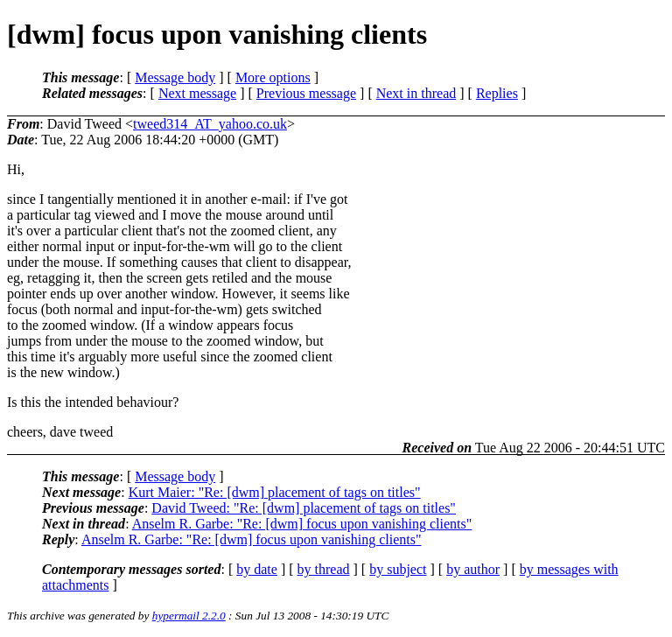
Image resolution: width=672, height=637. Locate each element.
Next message (197, 93)
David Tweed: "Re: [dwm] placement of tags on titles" (304, 508)
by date (257, 569)
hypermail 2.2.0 (189, 616)
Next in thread (416, 93)
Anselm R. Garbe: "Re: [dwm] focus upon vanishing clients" (302, 524)
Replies (497, 93)
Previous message (306, 93)
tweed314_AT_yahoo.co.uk (210, 124)
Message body (175, 77)
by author (473, 569)
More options (273, 77)
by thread (324, 569)
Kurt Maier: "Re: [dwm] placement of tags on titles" (275, 492)
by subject (398, 569)
